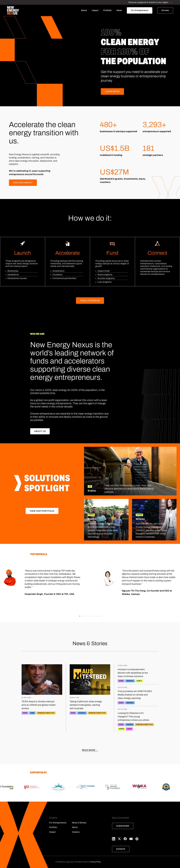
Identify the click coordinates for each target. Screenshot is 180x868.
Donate (165, 10)
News (119, 10)
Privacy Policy (96, 862)
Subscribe (123, 826)
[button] (80, 616)
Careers (76, 832)
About (84, 10)
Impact (95, 10)
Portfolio (107, 10)
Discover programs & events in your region (148, 2)
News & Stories (79, 823)
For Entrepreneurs (140, 10)
